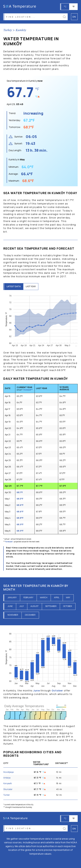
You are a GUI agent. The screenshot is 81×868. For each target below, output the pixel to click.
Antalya (7, 778)
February (28, 597)
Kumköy (21, 30)
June (10, 606)
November (13, 615)
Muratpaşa (8, 772)
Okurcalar (8, 789)
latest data (14, 286)
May (68, 597)
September (51, 606)
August (34, 606)
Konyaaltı (8, 783)
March (44, 597)
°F (73, 7)
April (57, 597)
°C (65, 7)
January (12, 597)
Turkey (8, 30)
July (22, 606)
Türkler (7, 795)
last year (31, 286)
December (30, 615)
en (74, 829)
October (68, 606)
